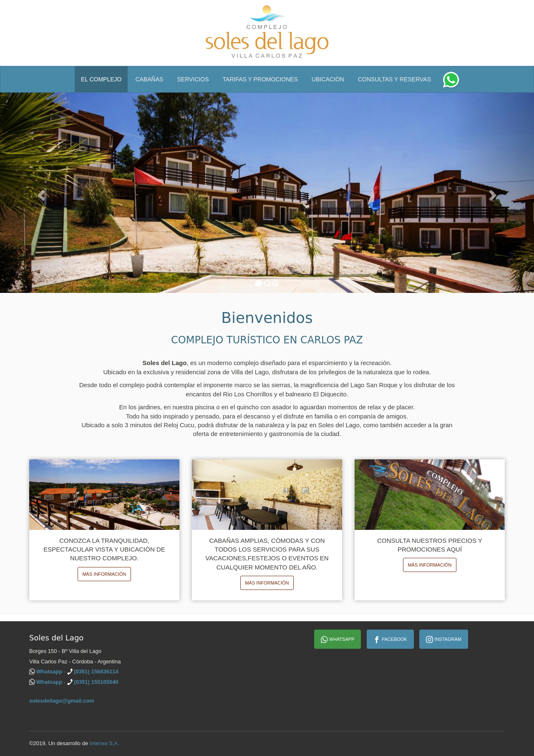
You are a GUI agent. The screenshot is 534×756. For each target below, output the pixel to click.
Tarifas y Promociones (260, 79)
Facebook (390, 640)
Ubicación (328, 79)
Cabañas (150, 79)
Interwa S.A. (105, 743)
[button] (40, 193)
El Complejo (101, 79)
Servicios (193, 79)
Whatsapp (338, 640)
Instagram (444, 640)
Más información (104, 574)
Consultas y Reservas (394, 79)
